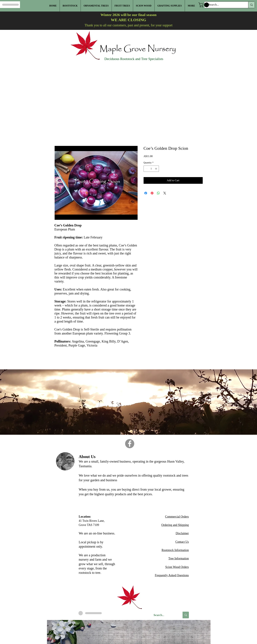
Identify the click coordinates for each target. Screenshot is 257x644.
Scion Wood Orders (177, 567)
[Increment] (156, 169)
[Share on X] (165, 193)
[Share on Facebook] (146, 193)
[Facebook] (130, 444)
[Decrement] (146, 169)
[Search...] (225, 5)
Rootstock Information (175, 550)
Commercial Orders (177, 517)
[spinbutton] (151, 169)
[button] (204, 5)
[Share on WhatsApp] (158, 193)
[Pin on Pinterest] (152, 193)
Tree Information (179, 558)
